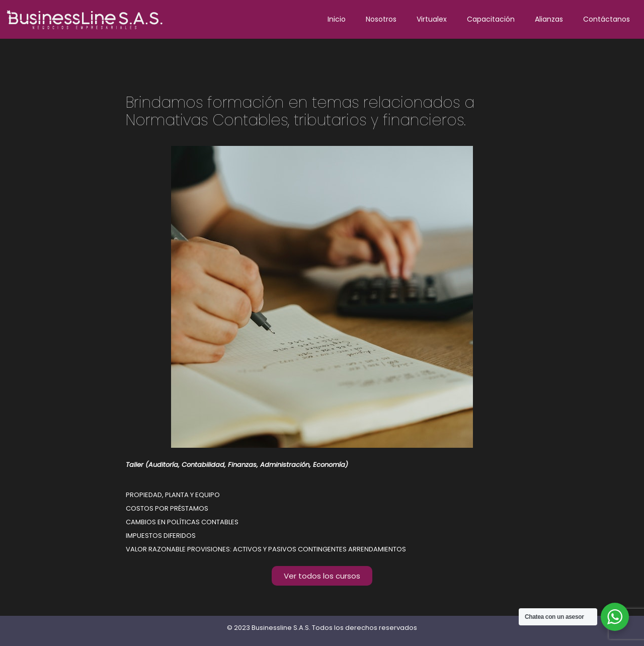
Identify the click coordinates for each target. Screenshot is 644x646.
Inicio (337, 19)
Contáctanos (607, 19)
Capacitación (491, 19)
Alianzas (549, 19)
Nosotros (381, 19)
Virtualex (432, 19)
